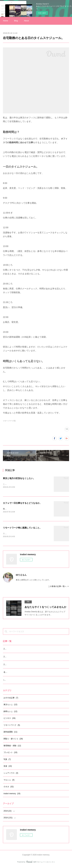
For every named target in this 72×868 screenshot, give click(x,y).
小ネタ (9, 787)
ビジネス (9, 719)
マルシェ (9, 781)
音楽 (8, 767)
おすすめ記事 (11, 698)
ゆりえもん (21, 575)
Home (6, 21)
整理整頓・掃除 (12, 746)
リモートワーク (12, 726)
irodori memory (12, 794)
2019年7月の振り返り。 (13, 649)
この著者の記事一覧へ (59, 587)
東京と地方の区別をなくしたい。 (19, 478)
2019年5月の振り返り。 (13, 665)
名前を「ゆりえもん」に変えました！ (19, 673)
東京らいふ (10, 705)
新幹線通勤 (10, 733)
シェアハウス (11, 774)
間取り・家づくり (13, 739)
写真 (7, 760)
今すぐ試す (42, 13)
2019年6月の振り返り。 (13, 657)
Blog (16, 21)
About (26, 21)
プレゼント (10, 753)
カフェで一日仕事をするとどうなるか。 (22, 503)
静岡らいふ (10, 712)
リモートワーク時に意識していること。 (22, 528)
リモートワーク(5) (9, 421)
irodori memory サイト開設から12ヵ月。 (20, 681)
